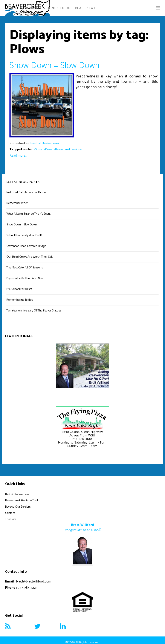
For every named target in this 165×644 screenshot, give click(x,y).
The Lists (11, 519)
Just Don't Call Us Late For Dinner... (27, 192)
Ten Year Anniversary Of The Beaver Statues (34, 311)
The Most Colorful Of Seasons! (25, 268)
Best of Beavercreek (45, 143)
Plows (49, 150)
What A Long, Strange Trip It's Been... (29, 214)
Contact (10, 513)
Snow (39, 150)
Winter (78, 150)
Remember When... (18, 203)
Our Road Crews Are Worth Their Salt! (30, 257)
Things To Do (58, 8)
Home (12, 8)
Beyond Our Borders (18, 507)
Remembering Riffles (20, 300)
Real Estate (86, 8)
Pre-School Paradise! (19, 289)
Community (31, 8)
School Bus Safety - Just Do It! (24, 235)
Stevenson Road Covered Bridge (26, 246)
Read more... (18, 156)
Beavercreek (63, 150)
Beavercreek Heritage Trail (21, 501)
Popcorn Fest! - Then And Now (25, 278)
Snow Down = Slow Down (54, 66)
